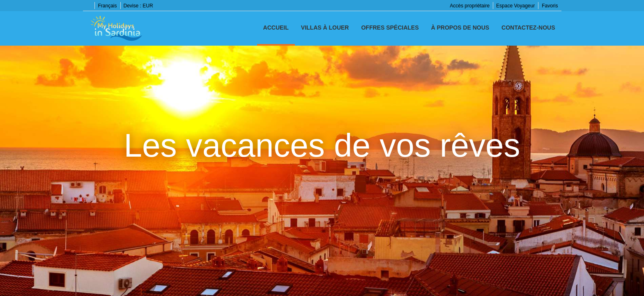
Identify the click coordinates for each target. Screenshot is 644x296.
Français (108, 6)
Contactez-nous (528, 28)
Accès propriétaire (470, 6)
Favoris (550, 6)
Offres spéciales (390, 28)
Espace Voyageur (515, 6)
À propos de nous (460, 28)
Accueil (276, 28)
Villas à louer (325, 28)
